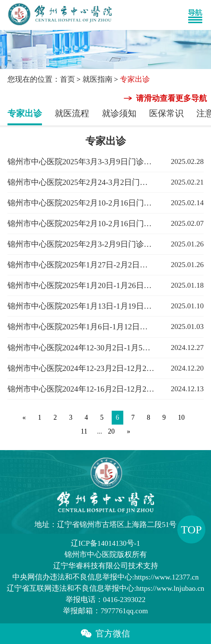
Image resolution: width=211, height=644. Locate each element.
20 (111, 431)
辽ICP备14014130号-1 (105, 543)
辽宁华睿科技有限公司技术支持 (106, 566)
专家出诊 (25, 113)
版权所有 (106, 555)
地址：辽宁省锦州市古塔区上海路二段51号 (106, 525)
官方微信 (105, 634)
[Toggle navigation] (199, 15)
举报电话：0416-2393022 (106, 600)
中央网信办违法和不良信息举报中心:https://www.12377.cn (105, 577)
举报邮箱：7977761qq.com (105, 611)
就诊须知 (119, 113)
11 (84, 431)
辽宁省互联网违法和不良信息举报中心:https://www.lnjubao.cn (105, 588)
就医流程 (72, 113)
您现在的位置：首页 (41, 79)
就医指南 (97, 79)
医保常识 (166, 113)
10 (181, 417)
